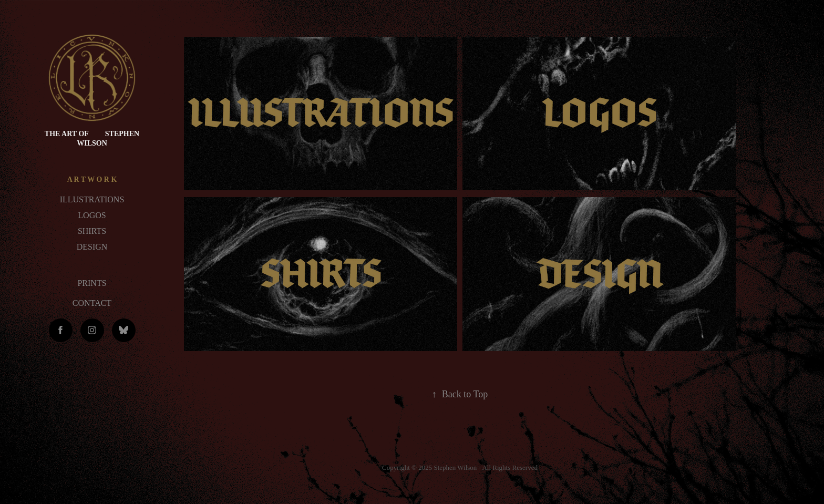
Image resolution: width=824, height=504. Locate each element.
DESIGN (92, 247)
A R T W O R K (92, 179)
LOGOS (92, 215)
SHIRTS (92, 231)
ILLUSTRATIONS (92, 199)
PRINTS (92, 283)
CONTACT (92, 303)
